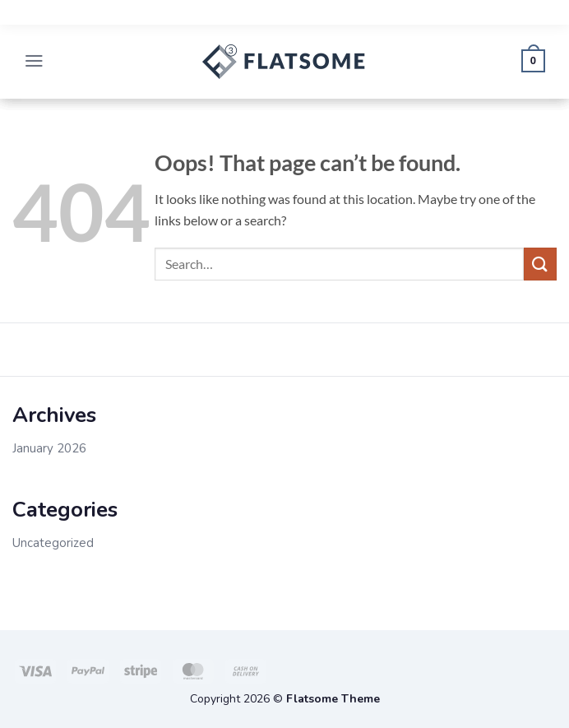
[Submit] (540, 264)
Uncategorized (53, 543)
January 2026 (49, 448)
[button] (35, 62)
